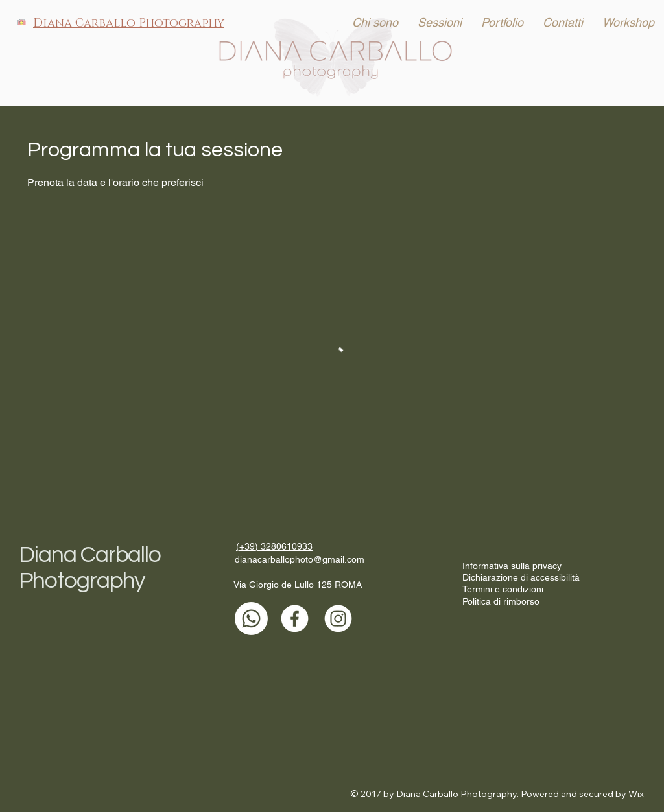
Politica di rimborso (501, 601)
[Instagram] (338, 619)
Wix (636, 794)
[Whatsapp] (251, 619)
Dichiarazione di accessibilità (521, 577)
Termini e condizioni (503, 589)
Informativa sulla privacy (512, 566)
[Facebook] (295, 619)
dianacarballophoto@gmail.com (300, 559)
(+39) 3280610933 (274, 546)
